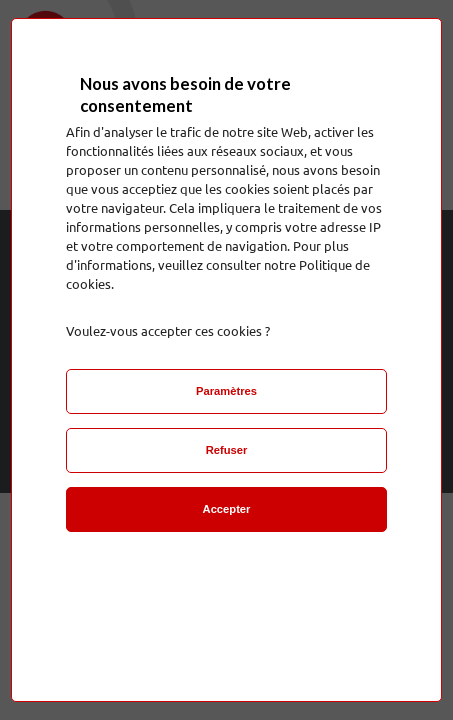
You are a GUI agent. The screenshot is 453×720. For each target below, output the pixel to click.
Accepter (227, 509)
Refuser (227, 450)
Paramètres (226, 391)
